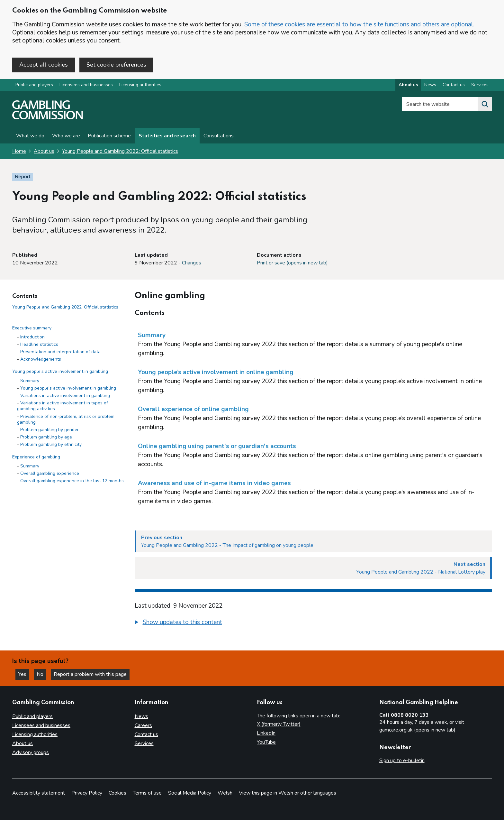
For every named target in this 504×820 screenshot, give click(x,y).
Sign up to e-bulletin (402, 760)
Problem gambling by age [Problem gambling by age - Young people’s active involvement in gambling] (46, 437)
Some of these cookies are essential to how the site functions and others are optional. (359, 24)
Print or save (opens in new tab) (292, 263)
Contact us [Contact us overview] (454, 85)
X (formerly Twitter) (279, 724)
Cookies (117, 793)
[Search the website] (485, 104)
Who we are (66, 136)
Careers (143, 725)
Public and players (34, 85)
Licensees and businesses (86, 85)
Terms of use (147, 793)
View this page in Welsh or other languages (288, 793)
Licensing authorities (140, 85)
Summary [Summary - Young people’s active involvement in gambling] (30, 381)
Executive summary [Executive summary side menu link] (32, 328)
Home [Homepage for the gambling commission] (19, 151)
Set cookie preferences (116, 65)
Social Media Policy (190, 793)
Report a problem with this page (90, 674)
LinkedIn (266, 733)
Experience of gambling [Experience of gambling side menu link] (36, 457)
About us (44, 151)
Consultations (219, 136)
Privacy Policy (87, 793)
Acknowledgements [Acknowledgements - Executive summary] (41, 359)
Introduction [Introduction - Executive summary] (32, 337)
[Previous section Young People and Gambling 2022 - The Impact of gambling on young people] (313, 541)
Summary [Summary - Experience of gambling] (30, 466)
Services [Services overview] (480, 85)
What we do (30, 136)
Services (144, 743)
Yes (24, 674)
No (41, 674)
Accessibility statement (39, 793)
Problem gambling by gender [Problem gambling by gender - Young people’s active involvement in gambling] (50, 430)
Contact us (146, 734)
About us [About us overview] (408, 85)
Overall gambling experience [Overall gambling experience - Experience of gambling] (50, 473)
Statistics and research (167, 136)
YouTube (266, 742)
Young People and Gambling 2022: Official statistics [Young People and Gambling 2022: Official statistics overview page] (120, 151)
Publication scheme (109, 136)
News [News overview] (430, 85)
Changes (192, 263)
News (141, 716)
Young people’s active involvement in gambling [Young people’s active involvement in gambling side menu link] (60, 371)
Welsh (225, 793)
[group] (313, 623)
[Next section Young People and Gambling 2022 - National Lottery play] (313, 568)
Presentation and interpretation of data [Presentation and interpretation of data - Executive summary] (60, 352)
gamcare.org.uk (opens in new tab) (417, 730)
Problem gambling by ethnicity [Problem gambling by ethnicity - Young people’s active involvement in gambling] (51, 444)
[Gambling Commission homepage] (48, 118)
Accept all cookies (44, 65)
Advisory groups (31, 752)
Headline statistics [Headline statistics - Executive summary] (39, 344)
